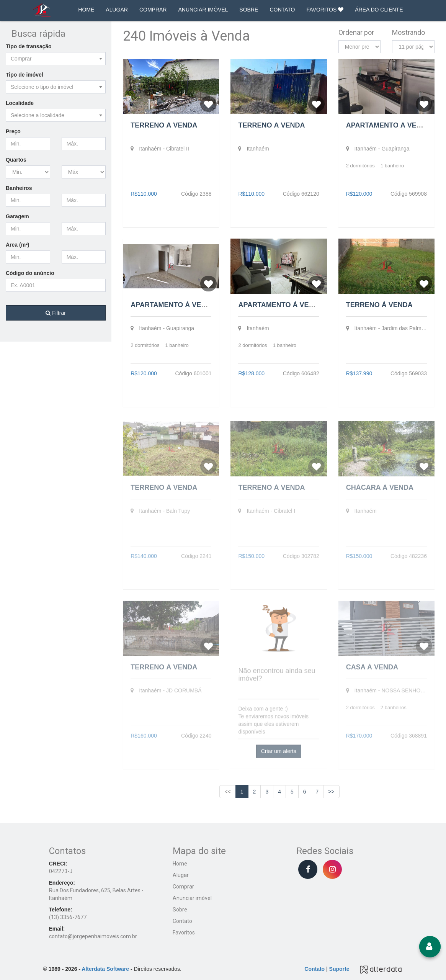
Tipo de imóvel (25, 75)
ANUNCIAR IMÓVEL (203, 10)
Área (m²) (17, 245)
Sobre (180, 910)
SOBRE (249, 10)
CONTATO (282, 10)
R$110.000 (144, 194)
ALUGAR (117, 10)
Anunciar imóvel (192, 898)
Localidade (20, 103)
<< (227, 792)
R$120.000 (359, 194)
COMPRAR (153, 10)
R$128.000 (251, 373)
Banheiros (19, 188)
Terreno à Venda (164, 125)
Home (180, 864)
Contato (182, 921)
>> (331, 792)
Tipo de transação (29, 46)
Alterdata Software (105, 969)
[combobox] (56, 59)
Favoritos (184, 933)
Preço (13, 131)
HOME (86, 10)
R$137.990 (359, 373)
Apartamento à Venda (389, 125)
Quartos (16, 160)
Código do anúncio (30, 273)
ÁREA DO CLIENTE (379, 10)
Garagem (17, 216)
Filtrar (56, 313)
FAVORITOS (325, 10)
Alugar (181, 875)
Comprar (183, 887)
